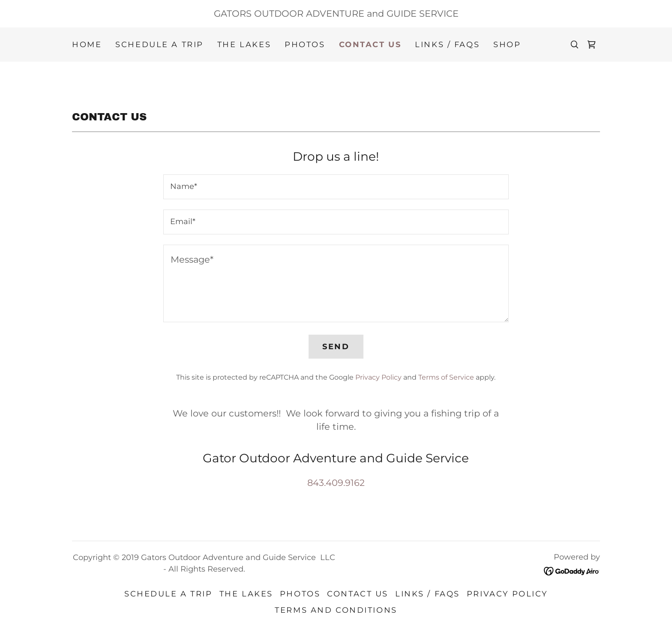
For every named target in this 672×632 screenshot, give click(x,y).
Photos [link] (305, 45)
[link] (591, 45)
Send (336, 347)
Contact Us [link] (370, 45)
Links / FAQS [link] (447, 45)
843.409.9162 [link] (336, 483)
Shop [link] (507, 45)
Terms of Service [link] (446, 377)
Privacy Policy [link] (378, 377)
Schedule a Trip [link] (159, 45)
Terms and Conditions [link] (336, 610)
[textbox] (336, 187)
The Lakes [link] (244, 45)
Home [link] (87, 45)
